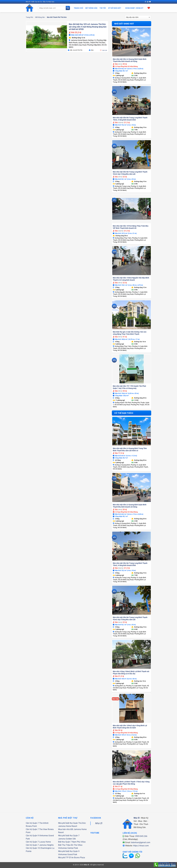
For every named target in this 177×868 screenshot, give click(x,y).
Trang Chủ (78, 8)
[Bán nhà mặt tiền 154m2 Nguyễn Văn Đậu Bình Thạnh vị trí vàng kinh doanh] (132, 261)
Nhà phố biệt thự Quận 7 (69, 836)
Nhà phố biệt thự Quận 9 (69, 851)
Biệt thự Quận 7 (65, 842)
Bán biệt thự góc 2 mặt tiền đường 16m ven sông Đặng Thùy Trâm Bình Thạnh (130, 333)
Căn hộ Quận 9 (32, 836)
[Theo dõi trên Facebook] (145, 2)
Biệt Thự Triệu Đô (66, 845)
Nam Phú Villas (79, 842)
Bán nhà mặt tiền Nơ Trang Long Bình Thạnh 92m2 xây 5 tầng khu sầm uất (130, 173)
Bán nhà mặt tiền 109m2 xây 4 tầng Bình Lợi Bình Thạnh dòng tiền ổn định (130, 727)
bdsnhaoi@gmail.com (141, 842)
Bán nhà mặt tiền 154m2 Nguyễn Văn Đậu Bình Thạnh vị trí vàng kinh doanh (131, 279)
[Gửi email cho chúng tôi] (148, 2)
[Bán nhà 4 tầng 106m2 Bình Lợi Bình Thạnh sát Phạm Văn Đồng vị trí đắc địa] (132, 654)
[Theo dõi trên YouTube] (150, 2)
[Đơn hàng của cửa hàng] (138, 17)
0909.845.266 (141, 836)
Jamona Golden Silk (67, 839)
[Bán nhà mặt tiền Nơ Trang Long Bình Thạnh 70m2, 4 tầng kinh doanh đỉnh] (132, 101)
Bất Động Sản (91, 8)
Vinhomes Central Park (68, 848)
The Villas (78, 845)
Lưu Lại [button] (105, 50)
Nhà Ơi (99, 823)
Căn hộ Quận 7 (32, 823)
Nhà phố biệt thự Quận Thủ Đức (72, 823)
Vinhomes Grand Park (68, 854)
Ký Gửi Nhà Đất (115, 8)
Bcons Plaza (80, 858)
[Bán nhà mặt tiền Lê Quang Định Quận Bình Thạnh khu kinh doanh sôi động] (132, 42)
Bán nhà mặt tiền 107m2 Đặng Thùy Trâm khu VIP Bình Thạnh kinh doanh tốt (131, 227)
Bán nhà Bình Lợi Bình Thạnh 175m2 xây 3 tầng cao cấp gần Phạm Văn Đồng (131, 783)
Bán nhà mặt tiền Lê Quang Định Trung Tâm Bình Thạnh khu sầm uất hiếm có (130, 449)
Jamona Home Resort (68, 826)
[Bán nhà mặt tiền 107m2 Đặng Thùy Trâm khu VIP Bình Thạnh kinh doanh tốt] (132, 209)
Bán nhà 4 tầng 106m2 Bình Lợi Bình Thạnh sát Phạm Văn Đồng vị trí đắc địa (131, 673)
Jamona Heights (46, 845)
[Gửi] (68, 8)
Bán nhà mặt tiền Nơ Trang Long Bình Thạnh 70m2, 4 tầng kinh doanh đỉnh (130, 119)
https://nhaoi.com (141, 846)
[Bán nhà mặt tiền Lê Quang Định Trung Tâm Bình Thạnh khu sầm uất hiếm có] (132, 431)
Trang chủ (29, 17)
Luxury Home (45, 842)
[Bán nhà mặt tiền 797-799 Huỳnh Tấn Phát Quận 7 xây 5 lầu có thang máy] (132, 369)
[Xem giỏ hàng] (149, 8)
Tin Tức (103, 8)
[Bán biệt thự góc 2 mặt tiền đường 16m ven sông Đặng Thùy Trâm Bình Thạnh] (132, 315)
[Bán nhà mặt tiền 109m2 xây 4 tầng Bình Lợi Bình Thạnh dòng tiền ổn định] (132, 708)
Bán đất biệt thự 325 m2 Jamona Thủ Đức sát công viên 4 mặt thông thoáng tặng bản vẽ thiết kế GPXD (88, 27)
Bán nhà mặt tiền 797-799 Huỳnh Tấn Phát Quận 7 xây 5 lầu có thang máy (129, 387)
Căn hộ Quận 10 (33, 848)
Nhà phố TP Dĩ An (66, 858)
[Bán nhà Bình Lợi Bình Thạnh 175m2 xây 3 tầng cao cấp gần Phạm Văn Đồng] (132, 765)
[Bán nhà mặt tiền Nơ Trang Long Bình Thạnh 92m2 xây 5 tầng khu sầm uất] (132, 155)
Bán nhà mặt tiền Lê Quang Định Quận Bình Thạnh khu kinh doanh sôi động (130, 60)
